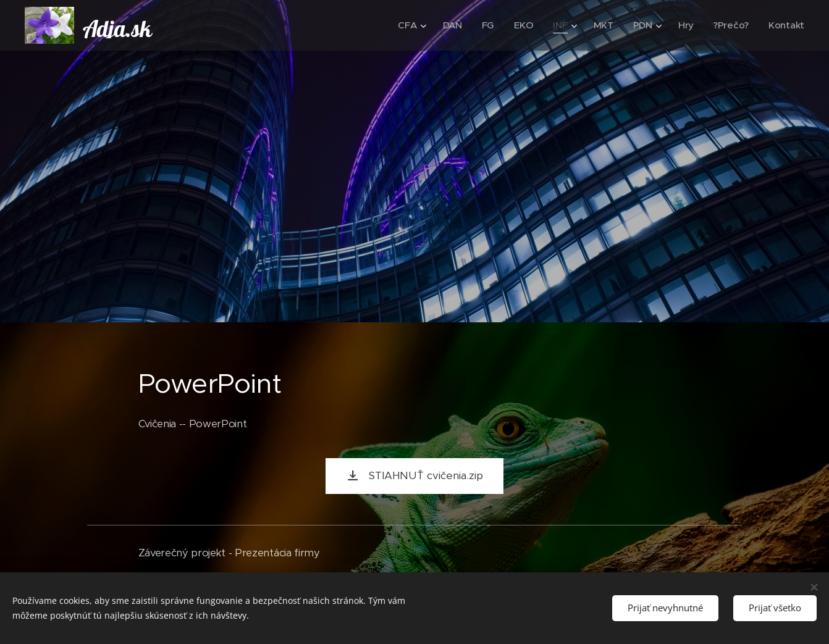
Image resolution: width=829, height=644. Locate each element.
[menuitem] (408, 25)
